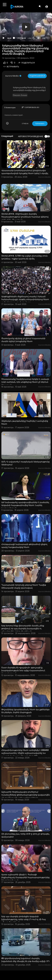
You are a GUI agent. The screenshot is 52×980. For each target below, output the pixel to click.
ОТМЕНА (25, 124)
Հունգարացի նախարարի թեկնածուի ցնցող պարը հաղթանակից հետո (24, 546)
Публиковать (40, 124)
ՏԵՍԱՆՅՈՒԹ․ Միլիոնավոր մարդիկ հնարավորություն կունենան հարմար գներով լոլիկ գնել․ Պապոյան (25, 217)
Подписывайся (37, 76)
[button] (47, 7)
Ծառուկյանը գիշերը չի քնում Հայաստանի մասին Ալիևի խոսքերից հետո (23, 340)
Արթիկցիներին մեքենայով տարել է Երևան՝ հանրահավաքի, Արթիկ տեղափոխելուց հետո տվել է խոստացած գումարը (25, 299)
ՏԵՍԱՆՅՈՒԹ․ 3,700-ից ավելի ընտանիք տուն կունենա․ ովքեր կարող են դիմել (24, 257)
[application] (26, 27)
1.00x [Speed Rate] (30, 38)
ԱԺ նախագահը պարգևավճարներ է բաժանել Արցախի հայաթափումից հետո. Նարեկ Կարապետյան (25, 505)
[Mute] (39, 38)
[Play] (4, 38)
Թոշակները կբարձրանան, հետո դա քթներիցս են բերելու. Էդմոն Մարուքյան (26, 711)
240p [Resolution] (44, 38)
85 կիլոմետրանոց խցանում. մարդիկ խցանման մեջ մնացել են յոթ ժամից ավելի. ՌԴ (25, 960)
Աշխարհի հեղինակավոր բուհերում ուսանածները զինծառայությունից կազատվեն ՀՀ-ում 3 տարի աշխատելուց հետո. (26, 795)
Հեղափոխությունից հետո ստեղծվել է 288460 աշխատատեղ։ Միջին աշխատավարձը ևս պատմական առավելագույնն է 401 (25, 753)
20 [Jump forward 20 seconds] (34, 38)
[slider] (17, 38)
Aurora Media (13, 76)
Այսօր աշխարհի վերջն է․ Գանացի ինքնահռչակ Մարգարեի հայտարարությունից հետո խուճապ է (25, 877)
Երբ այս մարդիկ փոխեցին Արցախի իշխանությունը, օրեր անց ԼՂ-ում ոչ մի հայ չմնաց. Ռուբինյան (24, 919)
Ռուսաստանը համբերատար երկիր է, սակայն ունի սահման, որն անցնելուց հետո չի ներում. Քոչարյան (25, 382)
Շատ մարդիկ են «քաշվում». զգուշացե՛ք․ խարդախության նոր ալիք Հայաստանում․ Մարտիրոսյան (23, 670)
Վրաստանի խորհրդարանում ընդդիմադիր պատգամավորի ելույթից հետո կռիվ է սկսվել (25, 172)
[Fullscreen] (48, 38)
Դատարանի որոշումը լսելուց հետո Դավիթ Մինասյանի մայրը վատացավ (24, 586)
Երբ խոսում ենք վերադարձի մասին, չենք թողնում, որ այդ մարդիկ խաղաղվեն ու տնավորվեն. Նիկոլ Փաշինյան (23, 629)
